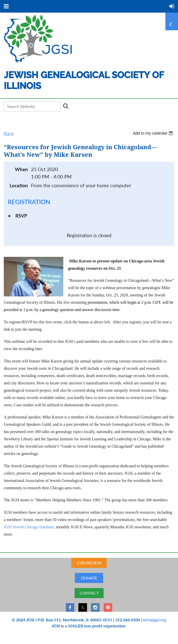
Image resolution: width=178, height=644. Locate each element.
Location (19, 185)
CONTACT (89, 593)
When (21, 169)
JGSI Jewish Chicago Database (29, 527)
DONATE (89, 578)
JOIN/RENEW (89, 563)
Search (66, 106)
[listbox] (154, 133)
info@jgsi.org (155, 620)
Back (9, 134)
